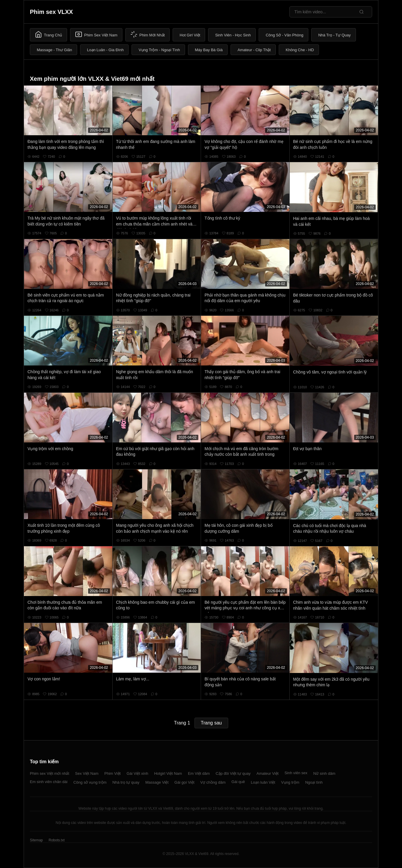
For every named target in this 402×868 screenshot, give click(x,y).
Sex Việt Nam (87, 773)
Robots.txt (56, 840)
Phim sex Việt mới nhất (50, 773)
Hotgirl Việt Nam (168, 773)
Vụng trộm (290, 782)
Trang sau (211, 723)
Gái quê (238, 782)
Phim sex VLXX (51, 12)
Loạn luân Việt (263, 782)
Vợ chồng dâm (213, 782)
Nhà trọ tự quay (126, 782)
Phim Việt (112, 773)
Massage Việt (157, 782)
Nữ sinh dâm (324, 773)
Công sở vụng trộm (90, 782)
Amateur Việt (268, 773)
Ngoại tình (314, 782)
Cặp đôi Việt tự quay (233, 773)
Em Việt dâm (199, 773)
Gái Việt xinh (137, 773)
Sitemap (36, 840)
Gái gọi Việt (184, 782)
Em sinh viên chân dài (49, 782)
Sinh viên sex (296, 773)
